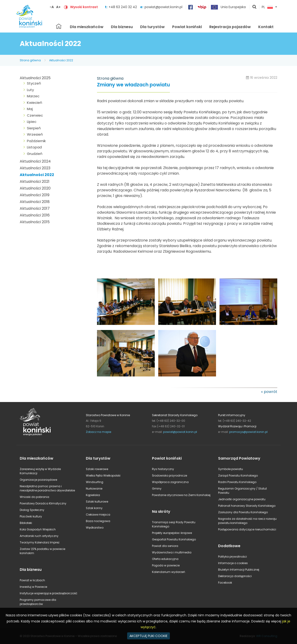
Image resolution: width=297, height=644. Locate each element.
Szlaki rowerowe (97, 469)
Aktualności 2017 (35, 208)
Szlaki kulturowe (97, 502)
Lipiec (32, 122)
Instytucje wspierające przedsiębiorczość (48, 593)
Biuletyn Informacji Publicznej (239, 570)
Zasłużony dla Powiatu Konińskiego (243, 512)
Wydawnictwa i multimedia (172, 552)
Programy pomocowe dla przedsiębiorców (38, 602)
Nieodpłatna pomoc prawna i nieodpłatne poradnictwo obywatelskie (47, 488)
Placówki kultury (31, 516)
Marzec (33, 96)
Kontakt (266, 27)
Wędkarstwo (95, 528)
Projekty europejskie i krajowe (172, 533)
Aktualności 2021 (35, 181)
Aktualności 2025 (35, 78)
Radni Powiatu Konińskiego (237, 482)
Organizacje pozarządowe (38, 480)
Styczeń (34, 83)
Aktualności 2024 (35, 161)
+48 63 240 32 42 (123, 7)
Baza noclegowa (98, 521)
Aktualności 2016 (35, 215)
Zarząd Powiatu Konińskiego (238, 476)
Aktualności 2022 (61, 60)
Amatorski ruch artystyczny (39, 536)
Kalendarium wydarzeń (169, 572)
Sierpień (34, 128)
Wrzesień (35, 134)
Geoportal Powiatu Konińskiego (174, 539)
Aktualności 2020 (35, 188)
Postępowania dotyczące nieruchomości (247, 529)
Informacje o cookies (233, 563)
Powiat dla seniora (165, 546)
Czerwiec (35, 115)
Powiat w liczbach (32, 580)
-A (52, 7)
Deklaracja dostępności (235, 576)
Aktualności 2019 (35, 195)
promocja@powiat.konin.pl (248, 432)
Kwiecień (35, 103)
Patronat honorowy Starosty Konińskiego (247, 506)
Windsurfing (95, 482)
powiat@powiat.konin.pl (163, 7)
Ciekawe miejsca (98, 515)
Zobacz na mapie (98, 432)
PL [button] (267, 7)
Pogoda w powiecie (166, 565)
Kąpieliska (93, 495)
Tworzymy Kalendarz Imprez (40, 542)
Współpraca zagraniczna (170, 482)
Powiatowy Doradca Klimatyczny (43, 503)
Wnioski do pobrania (34, 497)
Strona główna (59, 26)
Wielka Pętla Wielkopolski (103, 476)
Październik (36, 141)
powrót (271, 392)
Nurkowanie (94, 489)
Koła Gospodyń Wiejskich (38, 529)
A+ (58, 7)
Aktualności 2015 (35, 222)
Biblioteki (26, 523)
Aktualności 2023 (35, 168)
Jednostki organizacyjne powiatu (242, 499)
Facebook (225, 583)
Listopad (34, 147)
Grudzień (35, 154)
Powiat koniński (187, 27)
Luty (30, 90)
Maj (30, 109)
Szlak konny (94, 508)
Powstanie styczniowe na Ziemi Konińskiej (181, 495)
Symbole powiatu (231, 469)
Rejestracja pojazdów (230, 27)
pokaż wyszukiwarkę (255, 7)
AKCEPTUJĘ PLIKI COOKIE (148, 636)
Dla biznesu (122, 27)
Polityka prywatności (232, 557)
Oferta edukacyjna (165, 559)
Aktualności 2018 (35, 202)
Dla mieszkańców (87, 27)
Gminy (157, 489)
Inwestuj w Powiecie (33, 587)
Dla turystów (152, 27)
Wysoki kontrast (84, 7)
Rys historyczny (163, 469)
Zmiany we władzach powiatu (133, 85)
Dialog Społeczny (32, 510)
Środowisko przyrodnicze (169, 476)
